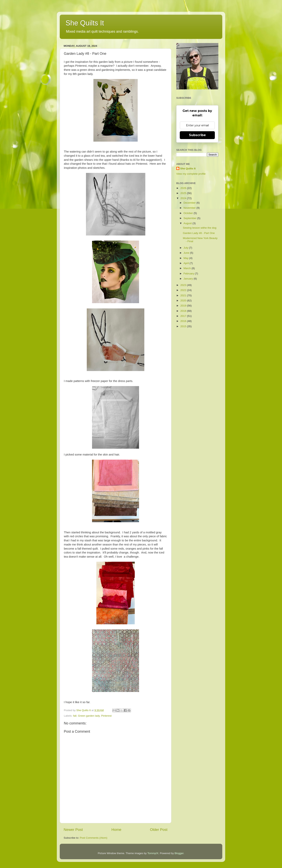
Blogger (179, 853)
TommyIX (153, 853)
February (189, 274)
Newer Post (73, 830)
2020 (184, 301)
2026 (184, 188)
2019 (184, 306)
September (190, 218)
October (189, 213)
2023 (184, 285)
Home (116, 830)
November (190, 208)
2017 (184, 316)
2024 (184, 198)
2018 (184, 311)
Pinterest (106, 716)
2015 (184, 326)
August (188, 223)
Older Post (159, 830)
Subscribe (197, 135)
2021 (184, 295)
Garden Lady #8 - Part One (199, 233)
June (187, 253)
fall (75, 716)
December (190, 203)
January (189, 279)
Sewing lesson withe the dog (200, 228)
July (186, 248)
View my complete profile (191, 174)
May (186, 258)
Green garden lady (89, 716)
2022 (184, 290)
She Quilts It (85, 23)
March (188, 268)
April (187, 263)
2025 (184, 193)
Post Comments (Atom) (94, 838)
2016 (184, 321)
